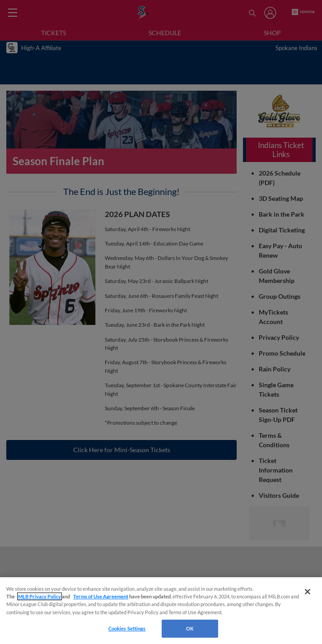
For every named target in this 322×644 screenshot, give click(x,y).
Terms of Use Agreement (101, 596)
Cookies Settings (127, 628)
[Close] (308, 592)
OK (190, 628)
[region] (161, 611)
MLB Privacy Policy (40, 596)
